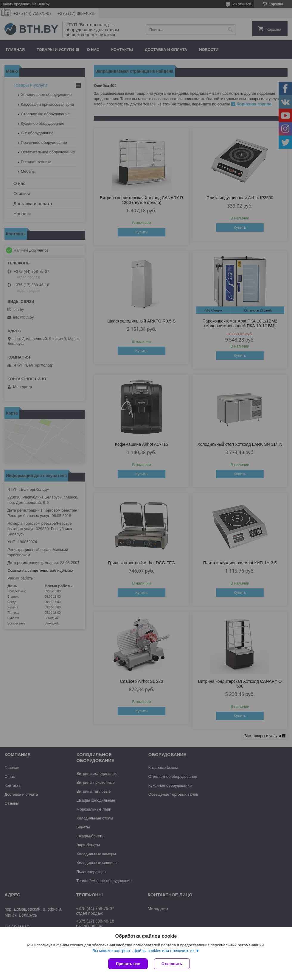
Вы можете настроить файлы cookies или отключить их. (144, 951)
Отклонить (172, 964)
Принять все (128, 964)
